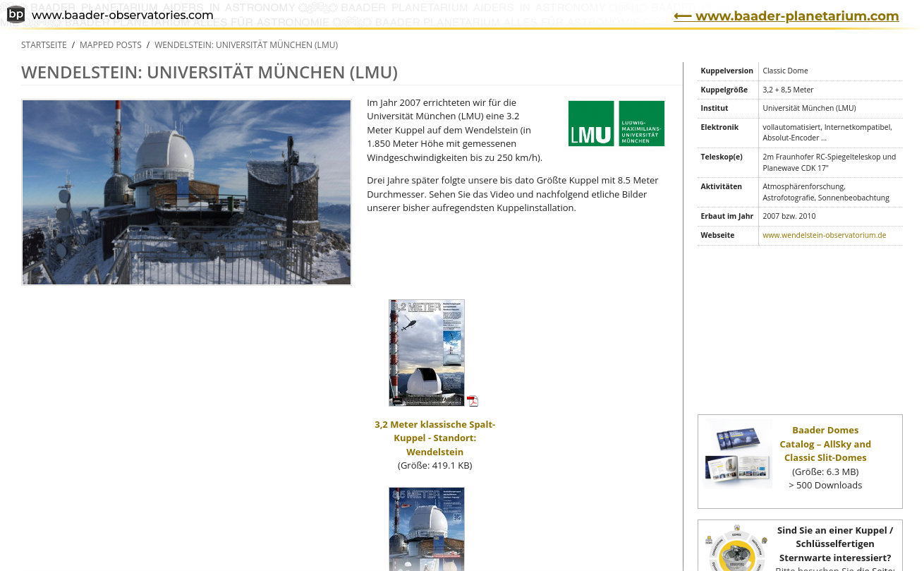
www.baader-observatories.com (110, 16)
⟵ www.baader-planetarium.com (786, 16)
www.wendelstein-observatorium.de (824, 235)
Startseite (44, 45)
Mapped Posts (111, 45)
